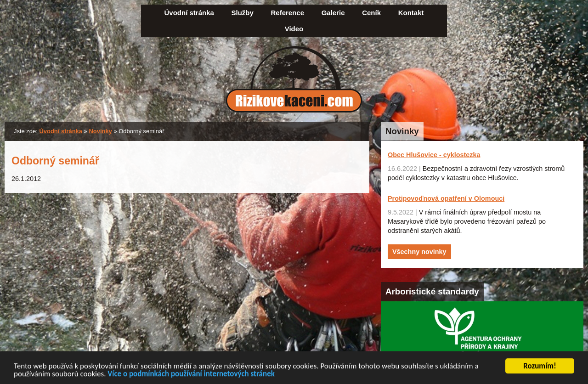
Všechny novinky (419, 252)
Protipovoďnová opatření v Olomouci (446, 198)
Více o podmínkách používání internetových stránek (191, 375)
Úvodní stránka (189, 13)
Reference (287, 13)
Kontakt (411, 13)
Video (294, 29)
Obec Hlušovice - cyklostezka (434, 155)
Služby (243, 13)
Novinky (100, 131)
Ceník (371, 13)
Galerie (333, 13)
